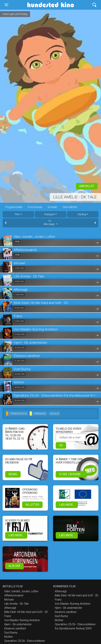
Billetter (32, 505)
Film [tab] (17, 214)
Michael (9, 600)
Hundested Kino (40, 5)
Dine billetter (70, 207)
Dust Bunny (11, 633)
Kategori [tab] (49, 214)
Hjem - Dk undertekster (18, 624)
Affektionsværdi (14, 595)
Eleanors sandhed (15, 628)
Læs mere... (67, 505)
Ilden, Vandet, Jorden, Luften (21, 591)
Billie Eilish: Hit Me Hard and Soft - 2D (26, 612)
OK (61, 445)
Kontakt (52, 207)
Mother (9, 637)
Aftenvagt (10, 608)
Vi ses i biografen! (72, 474)
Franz (8, 616)
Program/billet (14, 207)
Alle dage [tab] (50, 223)
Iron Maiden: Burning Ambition (22, 620)
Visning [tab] (82, 214)
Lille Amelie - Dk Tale (75, 197)
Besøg (13, 474)
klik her (14, 566)
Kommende (35, 207)
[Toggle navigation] (7, 5)
